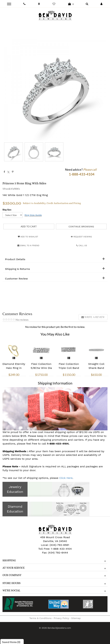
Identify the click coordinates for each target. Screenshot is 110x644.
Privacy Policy (61, 618)
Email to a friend (28, 245)
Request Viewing (81, 237)
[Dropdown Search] (87, 4)
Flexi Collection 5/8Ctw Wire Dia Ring (41, 368)
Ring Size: (7, 210)
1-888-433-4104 (61, 549)
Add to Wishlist (28, 237)
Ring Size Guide (33, 215)
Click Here (66, 478)
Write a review (93, 317)
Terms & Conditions (40, 618)
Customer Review (16, 279)
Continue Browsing (81, 226)
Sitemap (76, 618)
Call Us (82, 245)
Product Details (15, 259)
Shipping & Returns (17, 269)
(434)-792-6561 (59, 545)
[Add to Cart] (29, 226)
